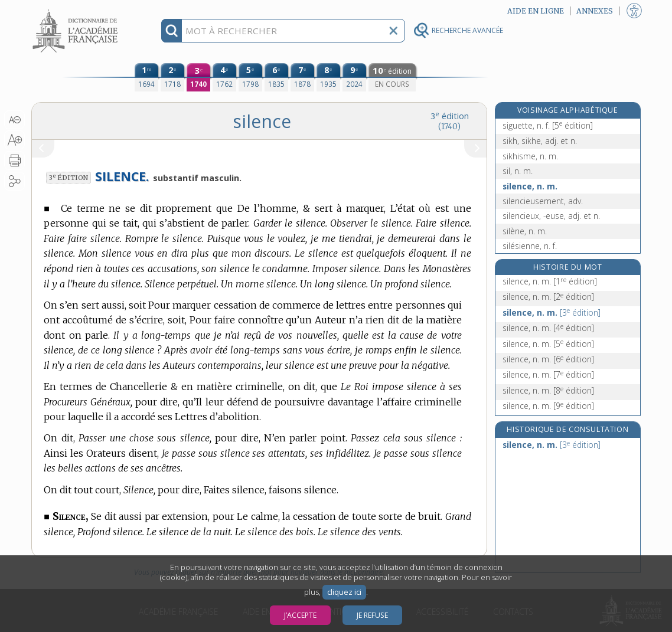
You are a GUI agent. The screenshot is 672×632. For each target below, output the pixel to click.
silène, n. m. (525, 231)
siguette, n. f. (548, 125)
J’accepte (300, 615)
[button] (14, 120)
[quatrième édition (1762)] (224, 77)
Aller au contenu (77, 10)
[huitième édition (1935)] (328, 77)
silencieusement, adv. (543, 201)
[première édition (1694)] (146, 77)
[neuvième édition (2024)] (354, 77)
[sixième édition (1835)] (276, 77)
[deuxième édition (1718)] (172, 77)
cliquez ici (344, 592)
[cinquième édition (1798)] (250, 77)
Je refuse (372, 615)
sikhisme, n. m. (530, 156)
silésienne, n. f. (530, 246)
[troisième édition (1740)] (198, 77)
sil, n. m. (518, 171)
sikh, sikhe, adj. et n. (540, 141)
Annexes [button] (595, 11)
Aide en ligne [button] (536, 11)
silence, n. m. (530, 186)
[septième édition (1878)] (302, 77)
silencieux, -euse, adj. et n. (551, 216)
